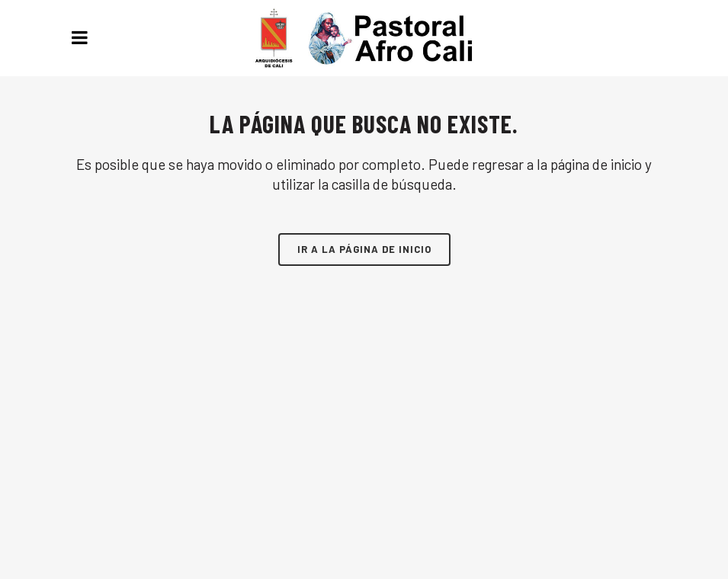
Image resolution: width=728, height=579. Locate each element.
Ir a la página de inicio (364, 249)
